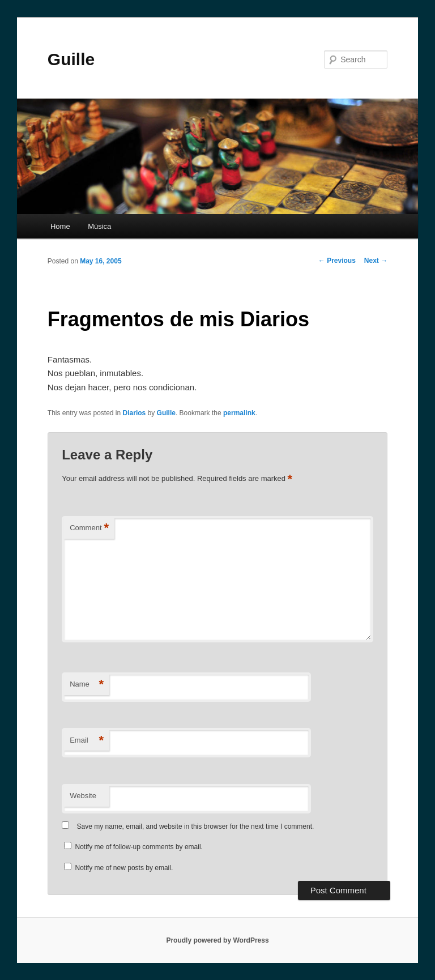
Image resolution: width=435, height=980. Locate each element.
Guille (71, 59)
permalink (239, 413)
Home (60, 226)
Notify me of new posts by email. (124, 868)
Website (83, 796)
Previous (337, 261)
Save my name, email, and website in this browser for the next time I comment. (196, 826)
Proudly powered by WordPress (217, 940)
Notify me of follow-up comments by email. (139, 847)
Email (87, 741)
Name (87, 685)
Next (376, 261)
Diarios (135, 413)
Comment (89, 528)
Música (99, 226)
